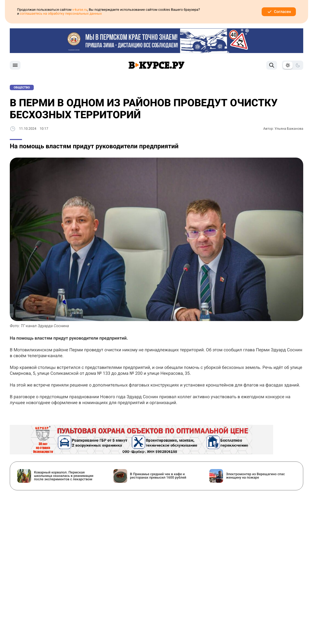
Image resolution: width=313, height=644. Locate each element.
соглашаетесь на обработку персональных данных (61, 14)
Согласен (279, 12)
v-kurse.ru (80, 10)
